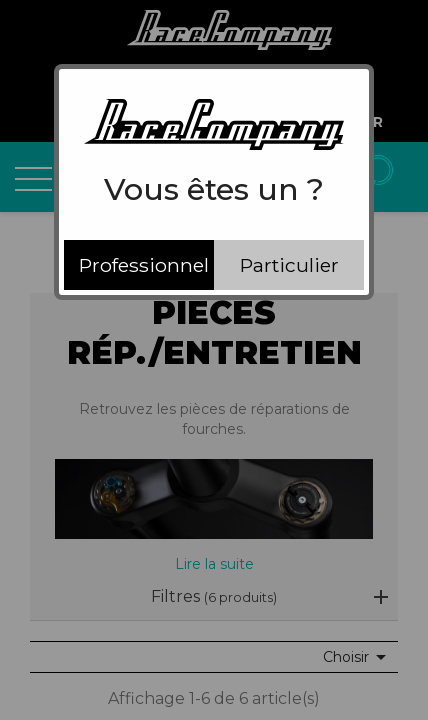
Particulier (289, 265)
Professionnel (144, 265)
